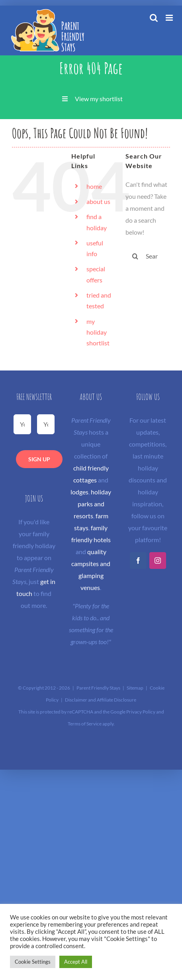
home (94, 186)
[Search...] (148, 256)
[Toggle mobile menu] (170, 18)
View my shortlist (99, 99)
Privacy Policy (141, 712)
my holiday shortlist (98, 332)
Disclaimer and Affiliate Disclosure (101, 700)
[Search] (135, 256)
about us (98, 201)
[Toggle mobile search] (154, 18)
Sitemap (135, 688)
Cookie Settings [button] (33, 962)
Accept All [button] (76, 962)
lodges (79, 492)
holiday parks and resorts (93, 504)
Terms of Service (85, 724)
